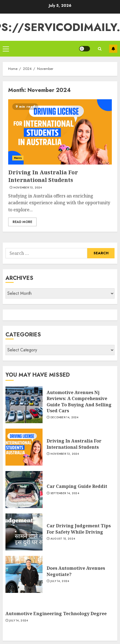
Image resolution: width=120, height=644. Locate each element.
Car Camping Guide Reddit (77, 486)
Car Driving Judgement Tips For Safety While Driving (79, 529)
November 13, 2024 (28, 188)
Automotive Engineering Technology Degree (56, 614)
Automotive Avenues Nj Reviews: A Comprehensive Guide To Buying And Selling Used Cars (79, 402)
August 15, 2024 (63, 539)
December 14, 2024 (64, 417)
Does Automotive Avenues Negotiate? (76, 571)
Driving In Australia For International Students (43, 176)
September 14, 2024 (65, 493)
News (18, 158)
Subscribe (113, 49)
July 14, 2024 (60, 581)
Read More (22, 222)
